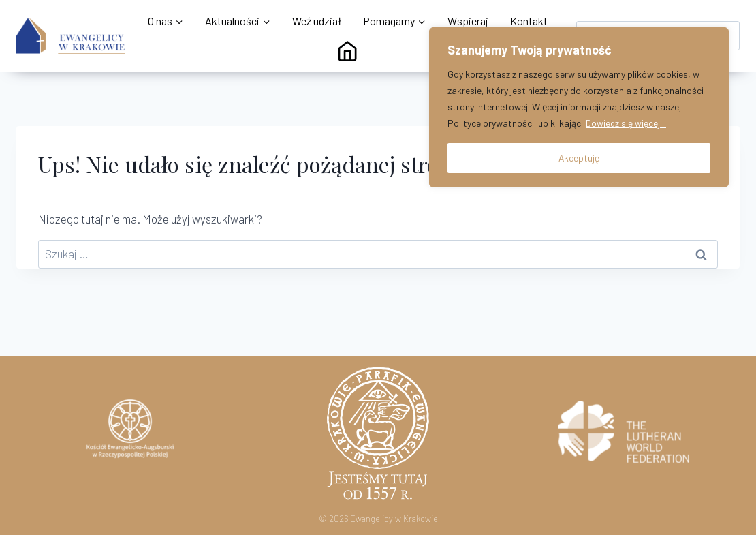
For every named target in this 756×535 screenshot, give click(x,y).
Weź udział (317, 21)
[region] (579, 107)
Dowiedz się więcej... (626, 123)
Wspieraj (468, 21)
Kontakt (529, 21)
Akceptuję (579, 157)
